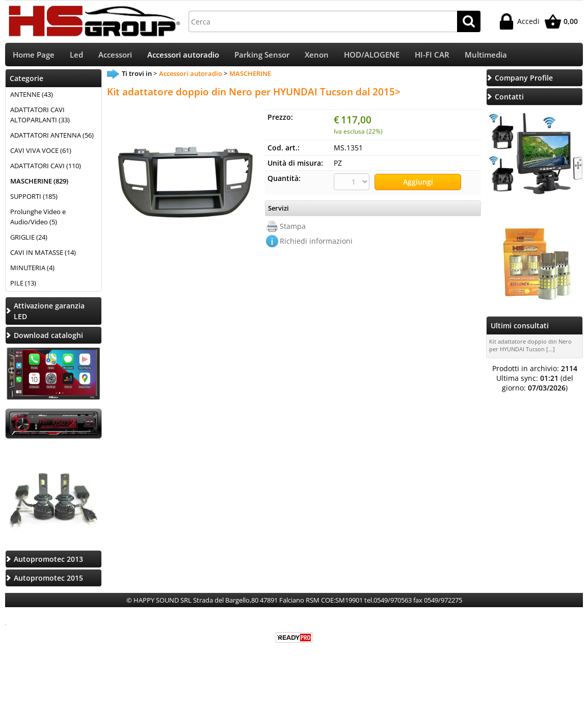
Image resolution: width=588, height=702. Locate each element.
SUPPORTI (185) (34, 200)
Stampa (293, 229)
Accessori (115, 56)
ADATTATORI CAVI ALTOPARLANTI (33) (40, 118)
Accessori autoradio (183, 56)
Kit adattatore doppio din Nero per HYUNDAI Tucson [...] (530, 349)
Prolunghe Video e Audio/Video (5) (38, 220)
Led (76, 56)
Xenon (317, 56)
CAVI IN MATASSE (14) (43, 255)
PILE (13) (23, 286)
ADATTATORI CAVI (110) (46, 169)
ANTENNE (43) (32, 98)
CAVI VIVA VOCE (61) (41, 154)
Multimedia (486, 56)
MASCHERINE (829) (39, 185)
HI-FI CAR (432, 56)
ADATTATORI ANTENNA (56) (52, 139)
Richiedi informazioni (316, 243)
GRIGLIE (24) (29, 240)
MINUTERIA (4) (32, 271)
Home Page (34, 56)
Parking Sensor (262, 56)
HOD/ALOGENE (372, 56)
